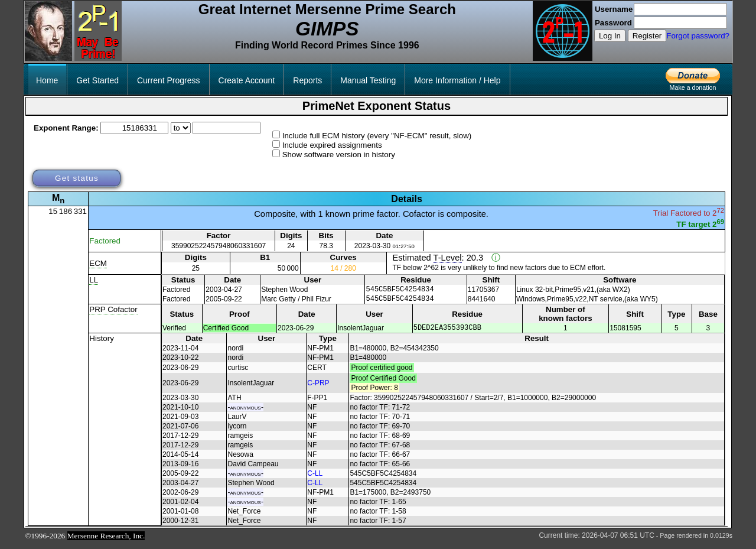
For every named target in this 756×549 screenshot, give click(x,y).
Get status (77, 178)
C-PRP (318, 388)
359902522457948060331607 (219, 246)
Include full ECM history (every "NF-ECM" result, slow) (377, 136)
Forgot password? (698, 36)
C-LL (315, 479)
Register (647, 36)
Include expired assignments (332, 145)
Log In (610, 36)
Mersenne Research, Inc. (106, 541)
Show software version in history (339, 155)
